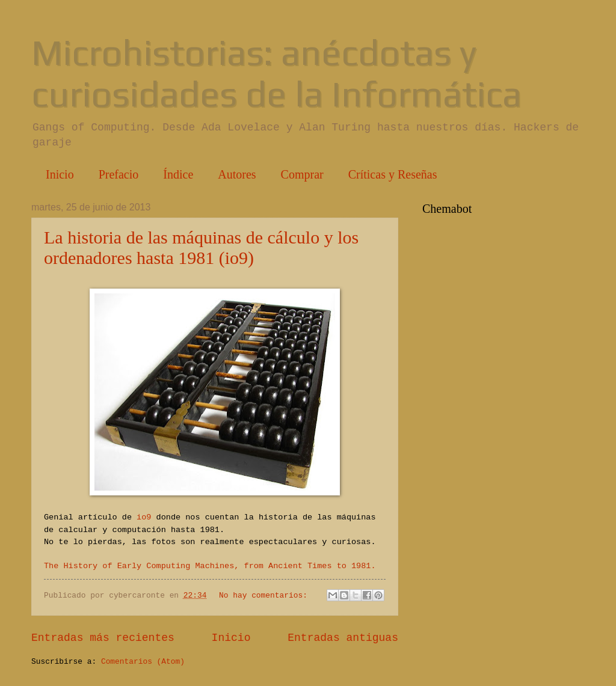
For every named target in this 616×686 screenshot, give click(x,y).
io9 (144, 517)
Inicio (60, 174)
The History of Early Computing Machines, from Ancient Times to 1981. (210, 566)
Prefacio (119, 174)
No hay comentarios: (266, 596)
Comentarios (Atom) (143, 662)
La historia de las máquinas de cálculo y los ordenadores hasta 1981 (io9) (201, 247)
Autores (237, 174)
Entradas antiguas (343, 638)
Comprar (302, 174)
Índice (178, 174)
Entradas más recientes (103, 638)
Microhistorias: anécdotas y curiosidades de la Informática (276, 73)
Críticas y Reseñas (393, 174)
